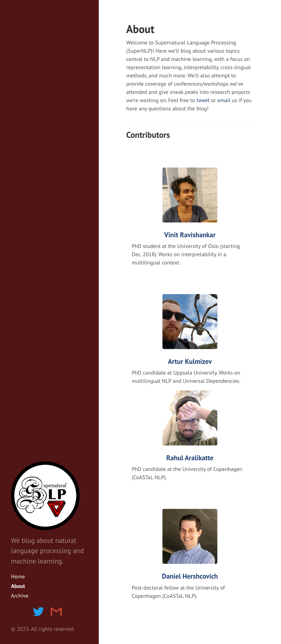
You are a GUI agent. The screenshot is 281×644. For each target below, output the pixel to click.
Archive (20, 596)
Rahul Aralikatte (190, 458)
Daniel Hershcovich (190, 576)
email (224, 100)
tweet (203, 100)
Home (18, 576)
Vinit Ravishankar (190, 235)
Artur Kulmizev (190, 362)
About (18, 586)
